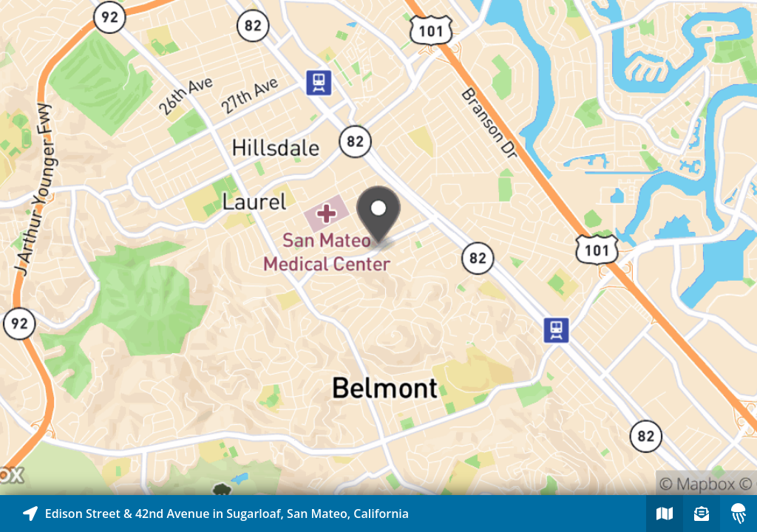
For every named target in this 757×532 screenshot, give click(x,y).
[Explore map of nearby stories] (378, 248)
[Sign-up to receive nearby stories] (702, 514)
